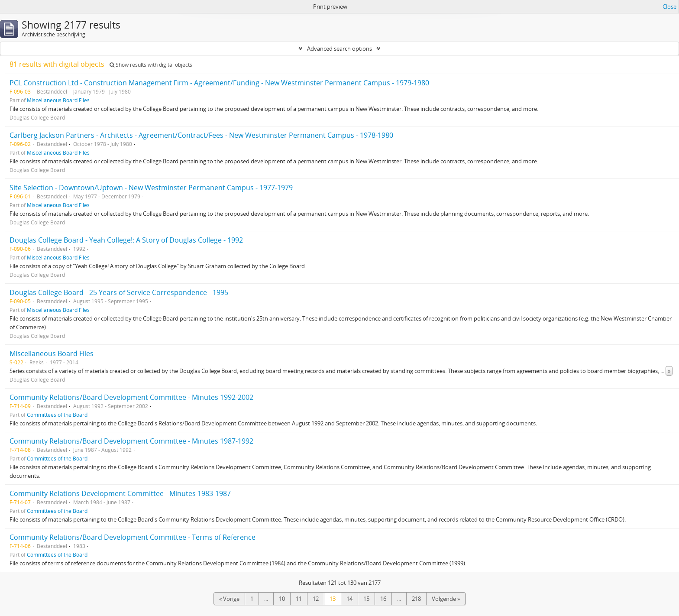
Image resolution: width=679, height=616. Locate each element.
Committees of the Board (57, 415)
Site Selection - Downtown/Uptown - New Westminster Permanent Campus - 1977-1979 (151, 188)
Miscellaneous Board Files (58, 100)
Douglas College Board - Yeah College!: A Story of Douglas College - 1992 (126, 240)
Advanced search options (339, 49)
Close (669, 6)
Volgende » (446, 599)
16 (383, 599)
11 (299, 599)
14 (349, 599)
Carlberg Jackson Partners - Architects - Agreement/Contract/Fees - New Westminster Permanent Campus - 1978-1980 (201, 135)
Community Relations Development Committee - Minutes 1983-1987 (120, 493)
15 (366, 599)
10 (282, 599)
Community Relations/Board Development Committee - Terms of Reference (133, 537)
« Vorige (229, 599)
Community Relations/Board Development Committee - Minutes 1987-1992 (131, 441)
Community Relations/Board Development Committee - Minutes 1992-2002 (131, 397)
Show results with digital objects (151, 65)
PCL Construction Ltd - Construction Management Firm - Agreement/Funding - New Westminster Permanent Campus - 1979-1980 (219, 83)
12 (316, 599)
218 (416, 599)
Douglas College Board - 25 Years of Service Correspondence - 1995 (119, 292)
